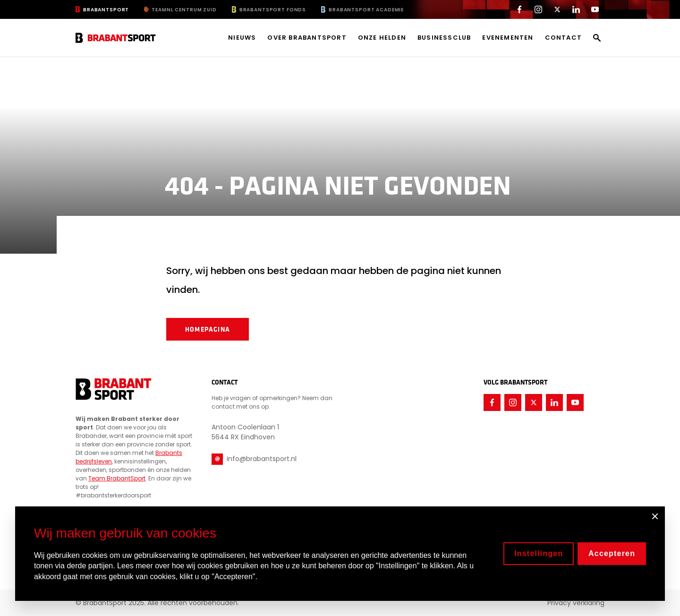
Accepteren (612, 553)
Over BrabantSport (307, 38)
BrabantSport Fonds (273, 10)
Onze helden (382, 38)
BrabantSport (106, 10)
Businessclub (444, 38)
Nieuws (242, 38)
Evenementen (508, 38)
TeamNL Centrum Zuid (184, 10)
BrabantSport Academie (366, 10)
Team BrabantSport (117, 478)
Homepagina (208, 329)
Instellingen (539, 553)
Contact (563, 38)
